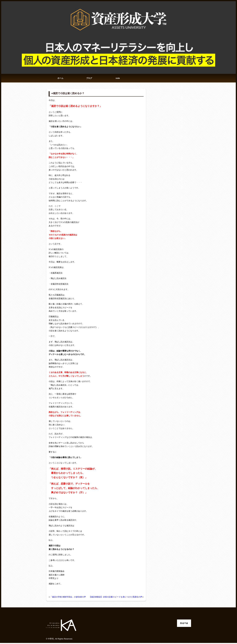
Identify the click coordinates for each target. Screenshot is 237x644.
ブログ (89, 79)
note (118, 79)
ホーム (60, 79)
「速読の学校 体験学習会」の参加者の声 (68, 598)
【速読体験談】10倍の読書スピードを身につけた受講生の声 (116, 598)
